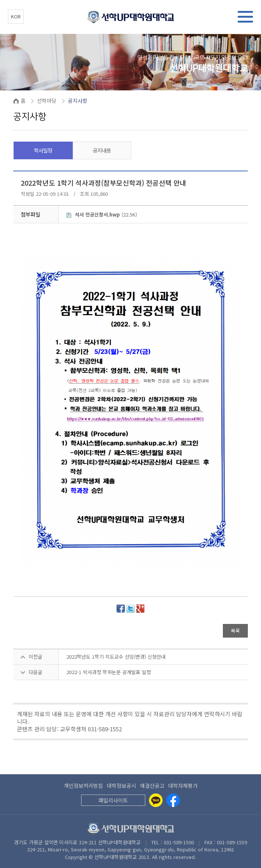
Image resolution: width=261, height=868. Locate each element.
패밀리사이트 (113, 800)
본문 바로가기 (0, 0)
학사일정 (43, 150)
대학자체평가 (183, 786)
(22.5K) (102, 214)
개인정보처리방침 (83, 786)
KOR (16, 16)
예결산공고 (152, 786)
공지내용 (102, 150)
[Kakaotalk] (156, 800)
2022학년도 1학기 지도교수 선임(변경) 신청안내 (116, 657)
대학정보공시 (121, 786)
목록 (235, 631)
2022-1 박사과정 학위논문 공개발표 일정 (109, 672)
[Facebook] (173, 800)
